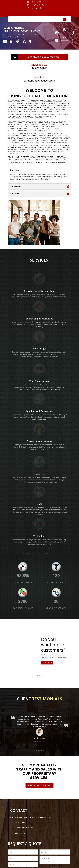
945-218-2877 (36, 2)
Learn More (47, 664)
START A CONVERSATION (39, 785)
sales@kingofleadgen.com (40, 5)
